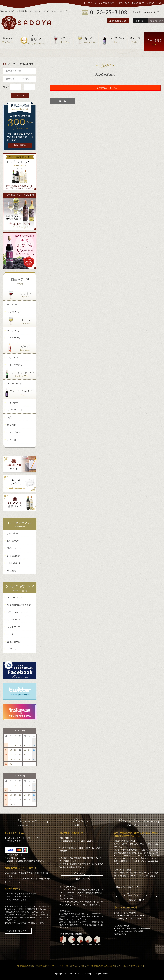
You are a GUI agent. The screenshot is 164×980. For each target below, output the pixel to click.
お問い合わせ (155, 3)
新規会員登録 (20, 145)
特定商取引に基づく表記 (19, 605)
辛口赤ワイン (14, 304)
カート (11, 634)
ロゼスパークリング (17, 365)
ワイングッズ (14, 432)
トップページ (90, 3)
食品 (9, 418)
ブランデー (13, 403)
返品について (14, 548)
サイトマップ (14, 627)
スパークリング (15, 384)
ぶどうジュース (15, 410)
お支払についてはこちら (17, 931)
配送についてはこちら (126, 887)
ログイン (12, 649)
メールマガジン (15, 597)
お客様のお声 (108, 3)
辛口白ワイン (14, 331)
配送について (14, 541)
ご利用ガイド (14, 620)
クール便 (12, 440)
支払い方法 (13, 534)
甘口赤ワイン (14, 312)
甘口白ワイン (14, 338)
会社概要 (12, 571)
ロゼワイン (13, 357)
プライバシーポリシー (18, 612)
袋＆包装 (12, 425)
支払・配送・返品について (132, 3)
